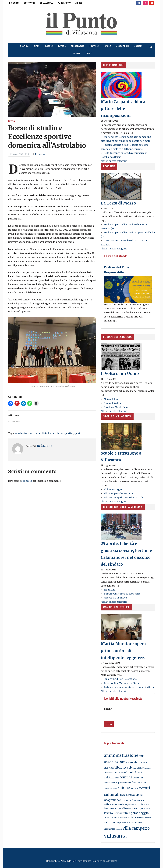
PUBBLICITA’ (64, 3)
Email (108, 709)
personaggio (78, 46)
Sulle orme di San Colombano (120, 679)
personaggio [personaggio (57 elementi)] (140, 813)
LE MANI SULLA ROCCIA (117, 337)
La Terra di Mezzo (118, 203)
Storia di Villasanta (117, 416)
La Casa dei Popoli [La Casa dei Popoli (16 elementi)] (122, 804)
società (138, 46)
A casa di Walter (113, 403)
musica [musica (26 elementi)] (136, 808)
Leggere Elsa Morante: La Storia (122, 683)
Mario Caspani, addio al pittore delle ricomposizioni (124, 109)
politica (24, 46)
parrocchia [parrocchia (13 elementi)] (145, 808)
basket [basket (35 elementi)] (144, 762)
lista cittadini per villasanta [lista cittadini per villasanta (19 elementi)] (118, 808)
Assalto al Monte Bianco (117, 407)
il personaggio (113, 65)
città (37, 46)
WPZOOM (111, 861)
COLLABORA (46, 3)
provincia (94, 46)
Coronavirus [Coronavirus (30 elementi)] (139, 782)
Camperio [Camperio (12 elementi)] (147, 768)
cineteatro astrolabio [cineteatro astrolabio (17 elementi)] (114, 772)
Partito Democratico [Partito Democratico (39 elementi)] (117, 813)
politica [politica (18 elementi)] (108, 818)
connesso (27, 481)
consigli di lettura (116, 607)
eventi (89, 53)
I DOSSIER (109, 166)
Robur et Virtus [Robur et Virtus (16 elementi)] (119, 818)
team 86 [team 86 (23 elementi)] (129, 823)
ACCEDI (79, 3)
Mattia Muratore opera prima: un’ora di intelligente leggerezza (124, 651)
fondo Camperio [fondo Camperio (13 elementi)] (124, 800)
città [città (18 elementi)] (117, 778)
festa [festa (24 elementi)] (123, 795)
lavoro (62, 46)
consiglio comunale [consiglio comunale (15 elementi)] (122, 783)
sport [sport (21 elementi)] (121, 823)
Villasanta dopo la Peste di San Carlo (124, 498)
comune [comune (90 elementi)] (126, 777)
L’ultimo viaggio (113, 489)
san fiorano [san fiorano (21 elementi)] (132, 818)
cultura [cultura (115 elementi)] (124, 788)
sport (108, 46)
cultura (49, 46)
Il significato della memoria (123, 507)
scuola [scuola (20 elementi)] (142, 818)
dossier (77, 53)
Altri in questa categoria (114, 161)
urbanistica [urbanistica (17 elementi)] (110, 829)
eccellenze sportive (63, 433)
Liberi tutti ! (110, 590)
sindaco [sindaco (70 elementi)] (112, 822)
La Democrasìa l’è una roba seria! (122, 594)
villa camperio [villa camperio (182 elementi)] (136, 828)
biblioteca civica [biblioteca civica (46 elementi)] (126, 768)
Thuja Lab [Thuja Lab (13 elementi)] (138, 823)
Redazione (41, 154)
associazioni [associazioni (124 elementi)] (115, 762)
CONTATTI (29, 3)
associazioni (123, 46)
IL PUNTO (14, 3)
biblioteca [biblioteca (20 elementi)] (109, 768)
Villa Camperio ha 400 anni (119, 493)
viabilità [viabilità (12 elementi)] (119, 829)
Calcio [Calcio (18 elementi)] (140, 768)
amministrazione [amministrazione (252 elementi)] (121, 755)
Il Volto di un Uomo (120, 374)
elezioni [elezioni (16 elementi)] (135, 789)
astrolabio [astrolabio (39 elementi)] (133, 762)
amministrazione (24, 433)
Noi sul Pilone (112, 399)
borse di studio (43, 433)
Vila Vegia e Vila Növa (115, 598)
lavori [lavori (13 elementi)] (134, 804)
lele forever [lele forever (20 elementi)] (143, 804)
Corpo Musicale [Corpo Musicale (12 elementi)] (111, 789)
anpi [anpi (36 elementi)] (142, 756)
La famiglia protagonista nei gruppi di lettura (129, 687)
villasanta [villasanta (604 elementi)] (115, 836)
